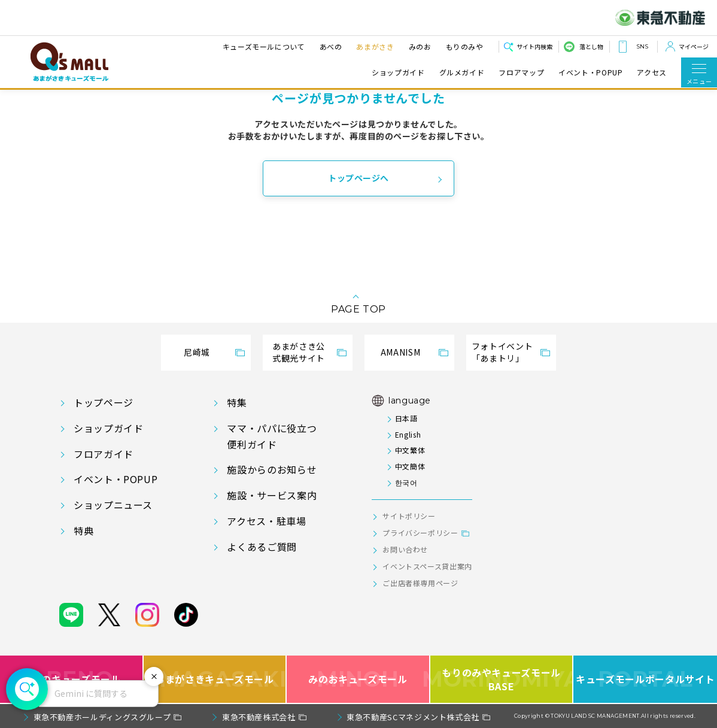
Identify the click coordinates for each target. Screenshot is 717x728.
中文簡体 (410, 466)
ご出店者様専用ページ (420, 583)
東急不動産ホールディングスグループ (102, 717)
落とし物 (591, 46)
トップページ (104, 402)
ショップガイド (398, 72)
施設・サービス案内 (272, 495)
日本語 (406, 418)
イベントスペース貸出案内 (427, 566)
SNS (642, 46)
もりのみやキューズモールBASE (502, 679)
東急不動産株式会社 (259, 717)
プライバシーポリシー (420, 533)
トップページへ (359, 178)
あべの (329, 46)
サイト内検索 (534, 46)
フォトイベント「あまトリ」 (502, 352)
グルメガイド (462, 72)
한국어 (406, 482)
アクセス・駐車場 (266, 521)
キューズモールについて (262, 46)
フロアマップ (521, 72)
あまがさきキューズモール (215, 679)
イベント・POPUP (590, 72)
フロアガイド (104, 454)
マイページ (694, 46)
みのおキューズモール (358, 679)
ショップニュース (113, 505)
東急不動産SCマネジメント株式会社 (413, 717)
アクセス (652, 72)
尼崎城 (197, 352)
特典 (83, 530)
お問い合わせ (405, 549)
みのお (418, 46)
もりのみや (463, 46)
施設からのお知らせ (272, 469)
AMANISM (400, 352)
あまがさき (374, 46)
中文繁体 (410, 450)
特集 (237, 402)
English (408, 434)
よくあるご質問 (262, 547)
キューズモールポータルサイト (645, 679)
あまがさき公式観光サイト (299, 352)
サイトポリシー (409, 516)
